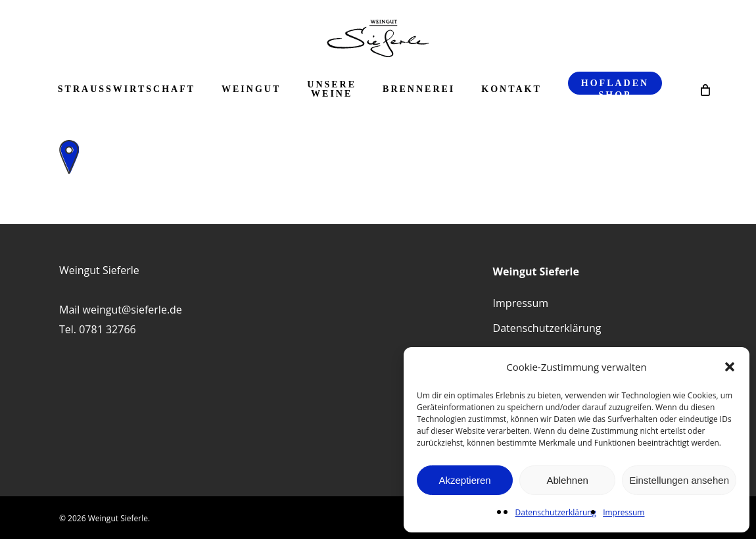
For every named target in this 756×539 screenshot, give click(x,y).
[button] (730, 367)
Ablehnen (567, 480)
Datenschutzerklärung (556, 512)
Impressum (624, 512)
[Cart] (704, 89)
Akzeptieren (464, 480)
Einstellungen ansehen (679, 480)
